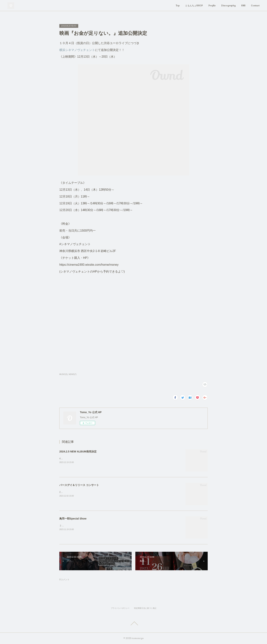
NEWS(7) (72, 374)
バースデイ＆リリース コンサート (79, 485)
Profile (212, 6)
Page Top (133, 623)
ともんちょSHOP (194, 6)
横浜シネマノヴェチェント (77, 50)
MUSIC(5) (63, 374)
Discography (228, 6)
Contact (255, 6)
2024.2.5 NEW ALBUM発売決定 (78, 452)
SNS (243, 6)
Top (178, 6)
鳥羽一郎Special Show (73, 519)
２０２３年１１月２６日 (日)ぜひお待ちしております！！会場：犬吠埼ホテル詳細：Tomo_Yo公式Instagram (113, 526)
